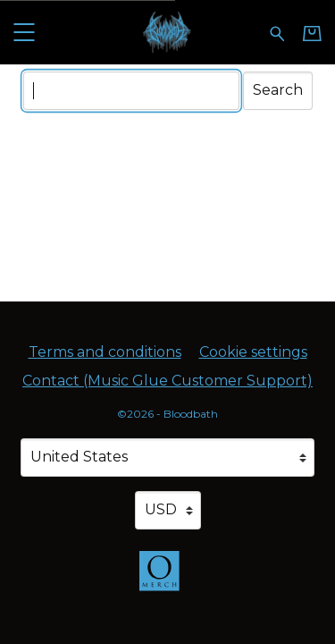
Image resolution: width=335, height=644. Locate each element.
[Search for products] (277, 32)
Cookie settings (253, 352)
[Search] (131, 91)
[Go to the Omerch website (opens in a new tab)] (168, 580)
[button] (24, 32)
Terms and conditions (105, 352)
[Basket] (312, 33)
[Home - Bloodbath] (167, 32)
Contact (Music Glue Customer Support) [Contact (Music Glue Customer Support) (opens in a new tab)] (167, 381)
